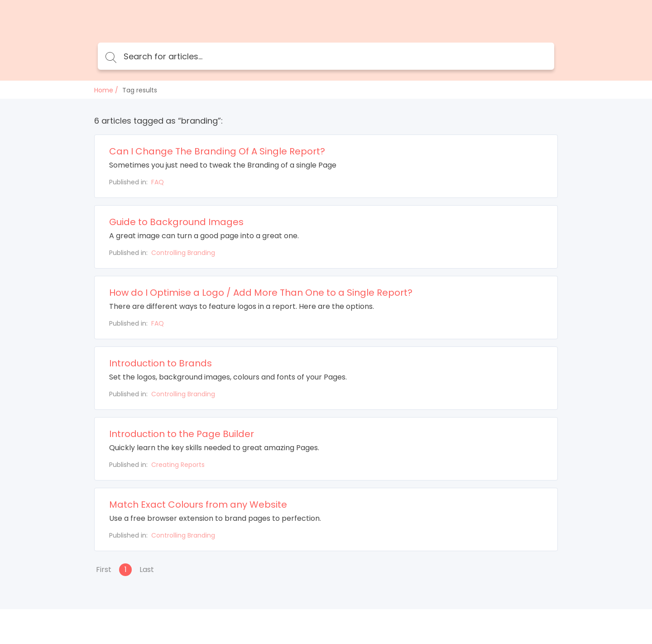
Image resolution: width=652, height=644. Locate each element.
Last (147, 570)
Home (104, 90)
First (104, 570)
